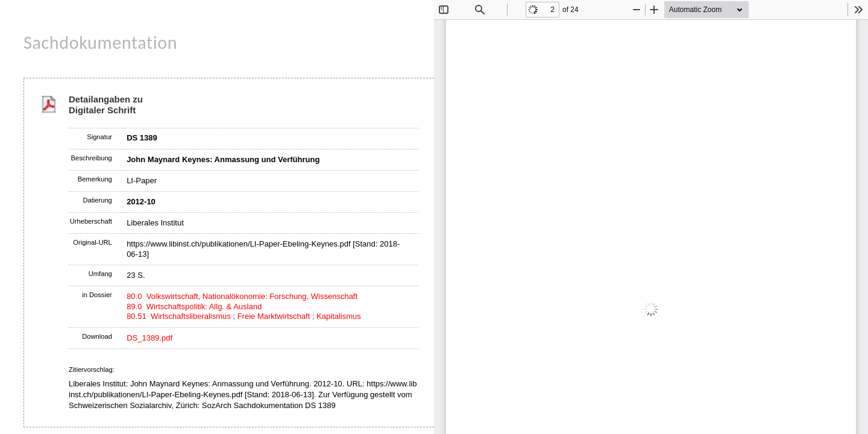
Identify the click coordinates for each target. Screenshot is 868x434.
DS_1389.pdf (149, 338)
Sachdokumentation (100, 42)
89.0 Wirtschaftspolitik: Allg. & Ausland (194, 307)
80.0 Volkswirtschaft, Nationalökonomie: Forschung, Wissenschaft (242, 296)
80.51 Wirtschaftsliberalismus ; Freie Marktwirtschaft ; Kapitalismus (244, 316)
